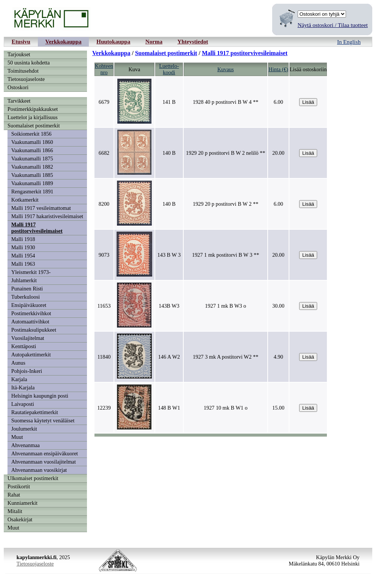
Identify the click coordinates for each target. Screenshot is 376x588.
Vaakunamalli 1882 (32, 167)
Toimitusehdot (23, 71)
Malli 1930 (23, 247)
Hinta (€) (278, 69)
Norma (154, 41)
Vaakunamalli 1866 (32, 150)
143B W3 (169, 306)
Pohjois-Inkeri (27, 371)
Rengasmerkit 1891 (32, 192)
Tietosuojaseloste (26, 79)
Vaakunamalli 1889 (32, 183)
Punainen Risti (27, 289)
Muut (17, 437)
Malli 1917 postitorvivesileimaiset (37, 228)
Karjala (19, 379)
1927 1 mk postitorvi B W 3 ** (225, 255)
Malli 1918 (23, 239)
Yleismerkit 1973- (31, 272)
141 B (169, 102)
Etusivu (21, 41)
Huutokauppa (113, 41)
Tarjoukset (19, 54)
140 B (169, 153)
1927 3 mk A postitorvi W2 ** (225, 357)
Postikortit (19, 486)
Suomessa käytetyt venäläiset (43, 420)
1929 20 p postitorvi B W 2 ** (225, 204)
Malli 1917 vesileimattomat (41, 208)
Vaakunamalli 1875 (32, 159)
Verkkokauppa (64, 41)
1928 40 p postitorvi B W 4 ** (225, 102)
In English (349, 42)
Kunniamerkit (22, 503)
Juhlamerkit (24, 280)
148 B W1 (169, 408)
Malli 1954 (23, 256)
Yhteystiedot (193, 41)
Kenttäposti (24, 346)
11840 (104, 357)
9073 (104, 255)
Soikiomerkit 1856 (31, 134)
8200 (104, 204)
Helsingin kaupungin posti (40, 396)
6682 (104, 153)
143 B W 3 (169, 255)
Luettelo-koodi (169, 69)
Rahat (14, 495)
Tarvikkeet (19, 101)
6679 (104, 102)
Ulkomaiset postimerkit (33, 478)
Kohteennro (104, 69)
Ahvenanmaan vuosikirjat (39, 470)
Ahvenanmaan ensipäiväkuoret (45, 453)
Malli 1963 (23, 264)
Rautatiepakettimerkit (35, 412)
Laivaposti (23, 404)
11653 (104, 306)
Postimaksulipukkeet (34, 330)
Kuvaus (226, 69)
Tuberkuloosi (25, 297)
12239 (104, 408)
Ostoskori (18, 87)
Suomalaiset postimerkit (34, 126)
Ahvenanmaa (25, 445)
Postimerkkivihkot (31, 313)
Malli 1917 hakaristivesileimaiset (47, 216)
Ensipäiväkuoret (29, 305)
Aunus (18, 363)
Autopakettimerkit (31, 355)
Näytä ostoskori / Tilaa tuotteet (333, 25)
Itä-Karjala (23, 388)
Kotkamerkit (25, 200)
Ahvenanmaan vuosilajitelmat (43, 462)
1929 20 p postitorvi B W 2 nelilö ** (225, 153)
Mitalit (15, 511)
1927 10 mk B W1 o (225, 408)
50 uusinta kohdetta (29, 63)
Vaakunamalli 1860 (32, 142)
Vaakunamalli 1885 (32, 175)
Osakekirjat (20, 519)
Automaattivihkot (30, 322)
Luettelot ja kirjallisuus (33, 117)
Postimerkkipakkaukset (33, 109)
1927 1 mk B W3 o (226, 306)
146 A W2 (169, 357)
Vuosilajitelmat (28, 338)
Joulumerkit (24, 429)
